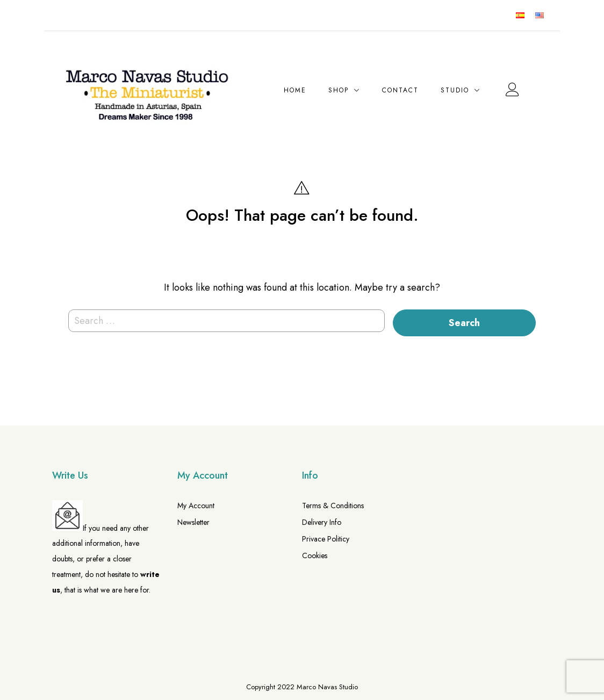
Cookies (315, 555)
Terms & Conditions (333, 506)
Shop (339, 90)
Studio (455, 90)
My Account (196, 506)
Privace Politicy (326, 539)
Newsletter (193, 522)
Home (295, 90)
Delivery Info (322, 522)
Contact (400, 90)
